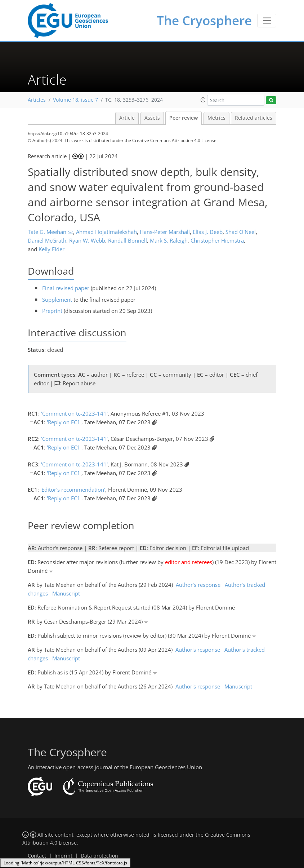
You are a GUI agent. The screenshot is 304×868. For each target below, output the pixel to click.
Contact (37, 856)
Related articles (254, 118)
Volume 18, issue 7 (75, 100)
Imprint (63, 856)
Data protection (99, 856)
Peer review (184, 118)
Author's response (198, 585)
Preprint (52, 311)
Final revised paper (66, 288)
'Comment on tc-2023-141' (74, 413)
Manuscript (66, 593)
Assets (152, 118)
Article (127, 118)
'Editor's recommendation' (73, 490)
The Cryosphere (204, 20)
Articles (37, 100)
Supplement (57, 300)
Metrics (216, 118)
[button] (203, 100)
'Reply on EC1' (64, 422)
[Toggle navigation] (267, 21)
